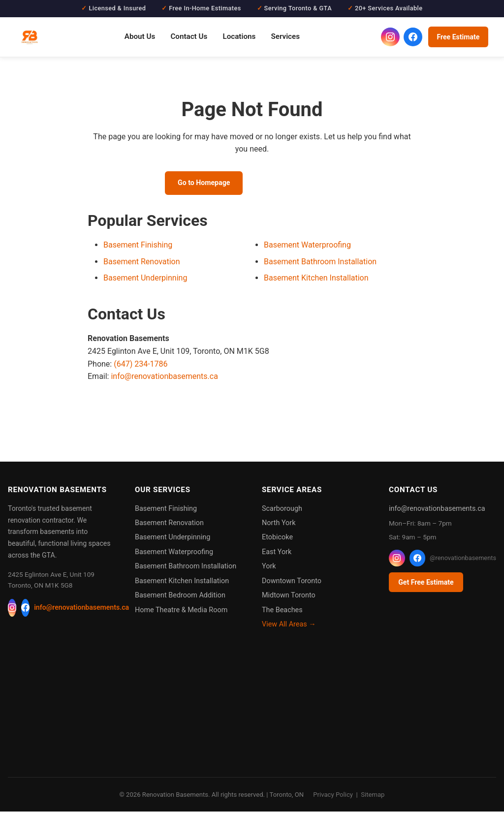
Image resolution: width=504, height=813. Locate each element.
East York (277, 553)
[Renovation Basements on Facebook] (413, 37)
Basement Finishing (138, 246)
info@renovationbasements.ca (164, 378)
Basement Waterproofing (307, 246)
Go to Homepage (201, 184)
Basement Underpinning (145, 280)
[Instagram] (12, 609)
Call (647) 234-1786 (298, 184)
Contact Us (189, 36)
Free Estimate (458, 37)
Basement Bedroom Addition (180, 597)
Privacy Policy (333, 796)
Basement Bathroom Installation (320, 263)
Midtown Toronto (289, 597)
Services (285, 36)
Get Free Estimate (426, 584)
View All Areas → (289, 626)
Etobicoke (277, 539)
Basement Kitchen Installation (316, 280)
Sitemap (373, 796)
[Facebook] (25, 609)
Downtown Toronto (292, 582)
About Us (140, 36)
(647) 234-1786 (141, 365)
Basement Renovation (142, 263)
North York (279, 524)
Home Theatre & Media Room (181, 611)
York (269, 568)
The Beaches (282, 611)
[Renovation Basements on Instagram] (390, 37)
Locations (239, 36)
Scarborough (282, 510)
